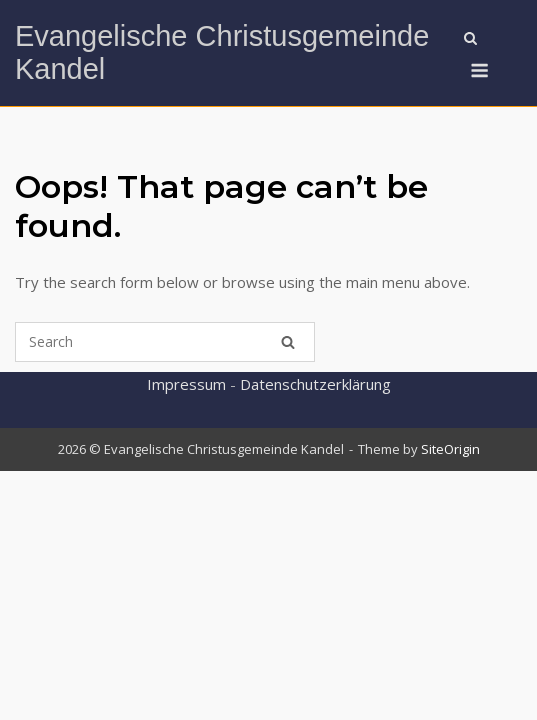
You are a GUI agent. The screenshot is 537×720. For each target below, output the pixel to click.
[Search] (288, 342)
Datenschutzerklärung (315, 384)
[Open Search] (470, 40)
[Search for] (165, 342)
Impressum (186, 384)
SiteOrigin (450, 449)
